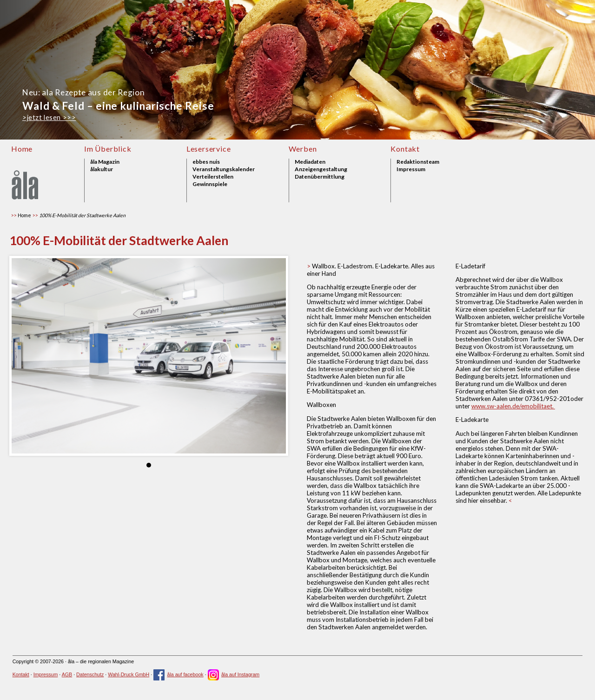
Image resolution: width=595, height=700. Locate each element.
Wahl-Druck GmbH (129, 674)
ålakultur (102, 169)
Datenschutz (90, 674)
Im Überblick (108, 149)
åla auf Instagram (234, 674)
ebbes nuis (206, 162)
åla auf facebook (178, 674)
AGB (67, 674)
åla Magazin (105, 162)
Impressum (411, 169)
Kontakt (405, 149)
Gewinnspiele (210, 184)
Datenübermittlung (320, 177)
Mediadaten (310, 162)
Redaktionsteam (418, 162)
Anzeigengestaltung (321, 169)
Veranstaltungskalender (224, 169)
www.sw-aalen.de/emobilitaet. (513, 406)
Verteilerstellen (213, 177)
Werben (303, 149)
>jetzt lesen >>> (49, 117)
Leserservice (209, 149)
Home (22, 149)
